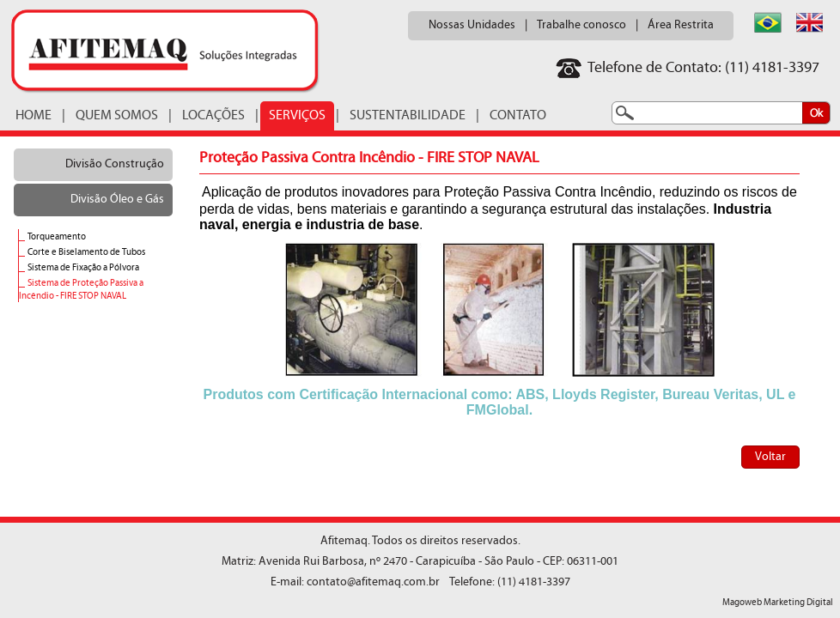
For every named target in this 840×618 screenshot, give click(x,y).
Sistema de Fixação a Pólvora (83, 268)
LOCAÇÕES (213, 116)
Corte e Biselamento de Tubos (86, 253)
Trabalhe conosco (581, 25)
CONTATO (518, 116)
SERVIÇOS (297, 116)
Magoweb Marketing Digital (778, 603)
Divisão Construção (115, 164)
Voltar (770, 457)
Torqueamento (57, 237)
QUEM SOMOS (117, 116)
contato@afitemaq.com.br (373, 582)
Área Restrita (681, 25)
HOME (33, 116)
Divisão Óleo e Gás (117, 200)
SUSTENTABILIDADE (408, 116)
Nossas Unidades (472, 25)
